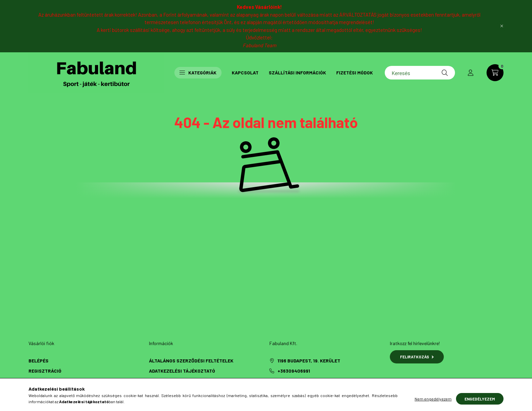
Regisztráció (45, 371)
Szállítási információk (297, 73)
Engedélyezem (480, 405)
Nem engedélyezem (433, 405)
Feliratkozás (417, 357)
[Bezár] (502, 26)
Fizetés (158, 381)
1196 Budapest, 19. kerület (309, 361)
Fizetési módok (355, 73)
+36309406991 (294, 371)
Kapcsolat (245, 73)
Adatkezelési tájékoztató (182, 371)
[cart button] (495, 73)
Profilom (40, 381)
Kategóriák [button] (198, 73)
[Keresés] (420, 73)
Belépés (39, 361)
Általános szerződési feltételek (191, 361)
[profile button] (471, 73)
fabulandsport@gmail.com (311, 381)
